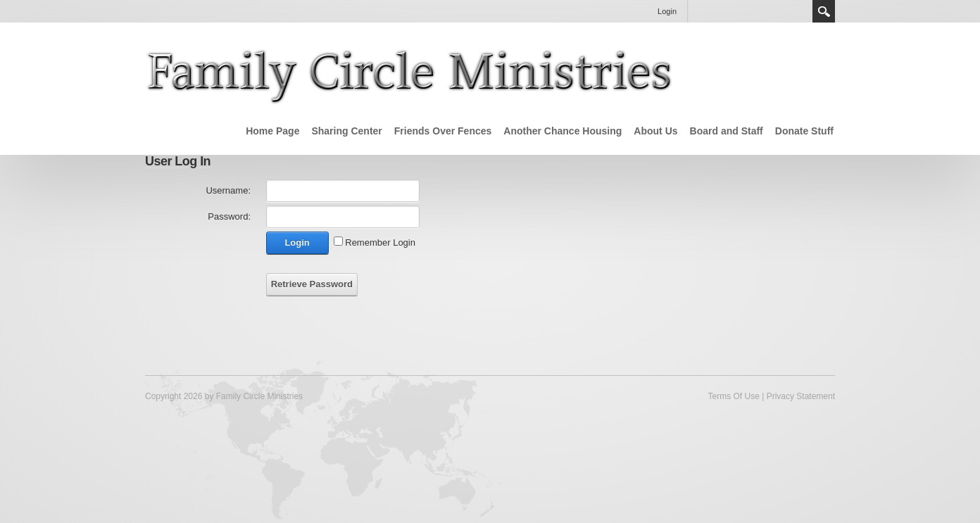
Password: (229, 216)
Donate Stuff (804, 131)
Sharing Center (346, 131)
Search (824, 11)
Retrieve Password (312, 284)
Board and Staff (727, 131)
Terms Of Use (733, 396)
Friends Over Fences (443, 131)
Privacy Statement (801, 396)
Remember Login (380, 242)
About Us (655, 131)
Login (667, 11)
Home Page (272, 131)
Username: (228, 190)
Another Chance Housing (563, 131)
